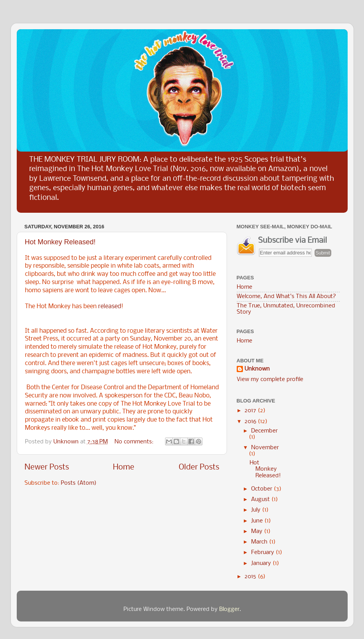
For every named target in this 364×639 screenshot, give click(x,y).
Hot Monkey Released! (60, 242)
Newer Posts (47, 467)
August (261, 500)
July (257, 510)
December (264, 431)
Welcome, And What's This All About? (286, 297)
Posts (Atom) (79, 483)
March (260, 542)
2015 (251, 577)
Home (124, 467)
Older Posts (199, 467)
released (110, 306)
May (258, 532)
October (262, 489)
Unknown (257, 369)
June (258, 521)
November (265, 448)
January (262, 564)
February (263, 553)
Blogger (229, 610)
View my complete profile (270, 380)
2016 (251, 422)
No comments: (135, 442)
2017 (251, 411)
